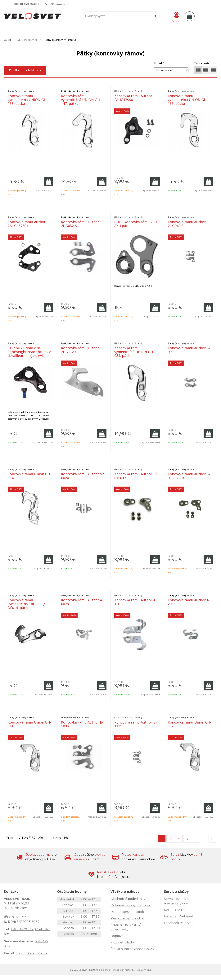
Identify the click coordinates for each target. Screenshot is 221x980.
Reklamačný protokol (127, 918)
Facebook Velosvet (178, 923)
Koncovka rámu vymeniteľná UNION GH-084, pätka (134, 352)
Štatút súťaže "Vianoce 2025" (133, 949)
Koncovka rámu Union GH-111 (29, 724)
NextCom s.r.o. (144, 970)
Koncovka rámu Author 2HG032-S (80, 224)
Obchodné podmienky (128, 899)
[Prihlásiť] (177, 17)
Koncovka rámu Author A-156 (135, 602)
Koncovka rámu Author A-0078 (82, 602)
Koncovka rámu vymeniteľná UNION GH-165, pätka (188, 100)
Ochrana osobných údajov (131, 905)
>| (212, 839)
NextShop (95, 970)
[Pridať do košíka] (48, 182)
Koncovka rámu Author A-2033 (189, 602)
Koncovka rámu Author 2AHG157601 (27, 224)
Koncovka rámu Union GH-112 (189, 724)
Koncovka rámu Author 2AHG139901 (133, 98)
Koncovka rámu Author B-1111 (135, 724)
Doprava (117, 936)
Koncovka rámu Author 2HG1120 (80, 350)
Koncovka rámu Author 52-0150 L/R (136, 476)
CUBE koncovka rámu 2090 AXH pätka (136, 224)
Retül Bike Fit (174, 910)
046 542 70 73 (22, 929)
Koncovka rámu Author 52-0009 (190, 350)
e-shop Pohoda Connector (117, 970)
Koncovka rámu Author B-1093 (82, 724)
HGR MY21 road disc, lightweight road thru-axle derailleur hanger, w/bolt (29, 352)
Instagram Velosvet (179, 916)
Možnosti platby (123, 942)
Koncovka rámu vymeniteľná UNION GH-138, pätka (28, 100)
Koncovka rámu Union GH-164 (29, 476)
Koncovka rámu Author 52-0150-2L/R (190, 476)
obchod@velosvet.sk (27, 4)
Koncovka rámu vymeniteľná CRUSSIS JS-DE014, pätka (27, 604)
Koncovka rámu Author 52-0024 (83, 476)
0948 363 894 (59, 4)
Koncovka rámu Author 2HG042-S (187, 224)
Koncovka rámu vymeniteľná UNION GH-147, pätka (81, 100)
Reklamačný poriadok (127, 912)
